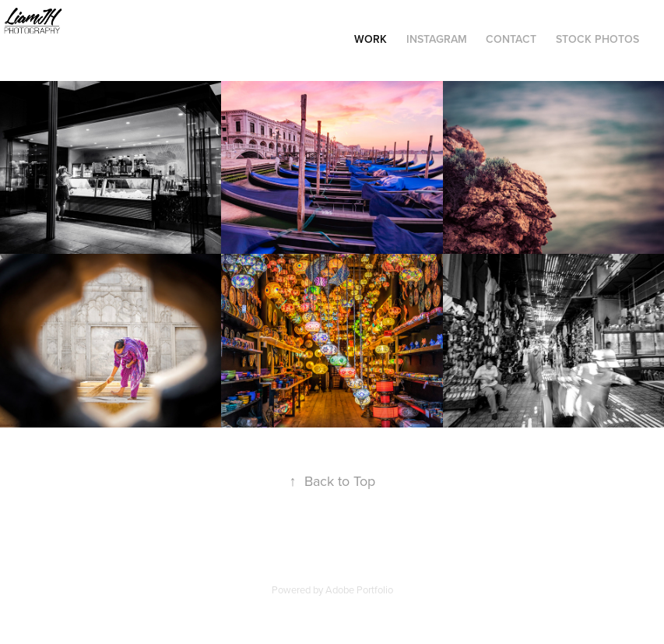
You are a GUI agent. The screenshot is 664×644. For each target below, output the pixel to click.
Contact (511, 39)
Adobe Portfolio (359, 589)
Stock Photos (597, 39)
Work (371, 39)
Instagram (437, 39)
